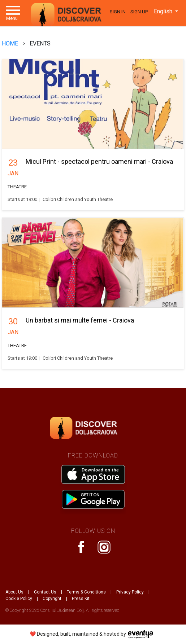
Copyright (52, 599)
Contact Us (45, 592)
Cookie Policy (19, 599)
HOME (11, 43)
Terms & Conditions (86, 592)
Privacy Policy (130, 592)
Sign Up (139, 12)
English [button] (164, 11)
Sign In (118, 12)
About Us (14, 592)
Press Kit (81, 599)
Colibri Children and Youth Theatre (78, 199)
